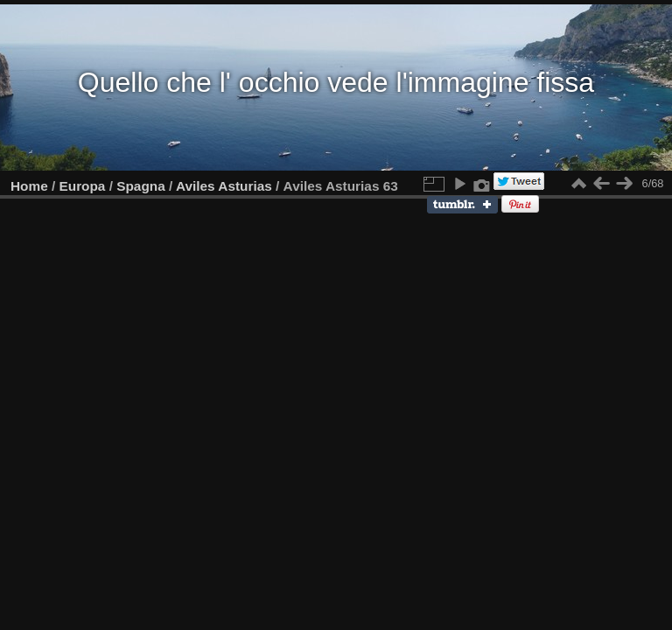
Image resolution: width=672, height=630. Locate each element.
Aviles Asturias (224, 186)
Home (29, 186)
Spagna (140, 186)
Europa (83, 186)
